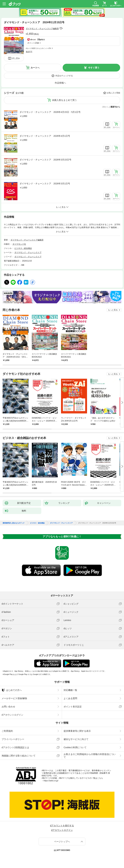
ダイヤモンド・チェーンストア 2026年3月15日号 (45, 160)
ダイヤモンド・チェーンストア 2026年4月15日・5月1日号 (50, 112)
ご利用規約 (7, 731)
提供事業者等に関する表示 (77, 731)
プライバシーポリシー (13, 739)
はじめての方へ (12, 690)
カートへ (35, 68)
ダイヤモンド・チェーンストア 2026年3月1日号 (45, 184)
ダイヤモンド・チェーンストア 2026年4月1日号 (45, 136)
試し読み (16, 58)
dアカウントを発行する (62, 826)
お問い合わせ (8, 707)
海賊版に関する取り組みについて (19, 756)
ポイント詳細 (33, 43)
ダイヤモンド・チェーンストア (28, 252)
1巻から (106, 107)
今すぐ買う (94, 68)
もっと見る (113, 310)
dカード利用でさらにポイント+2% (38, 48)
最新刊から (115, 107)
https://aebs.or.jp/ (51, 781)
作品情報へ (60, 83)
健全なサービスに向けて (76, 739)
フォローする (61, 28)
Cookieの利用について (75, 747)
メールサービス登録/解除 (14, 698)
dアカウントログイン (12, 715)
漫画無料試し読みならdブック (14, 523)
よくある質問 (70, 698)
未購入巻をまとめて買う (64, 100)
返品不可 (29, 52)
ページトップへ (62, 842)
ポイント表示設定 (73, 707)
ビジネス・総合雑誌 (23, 248)
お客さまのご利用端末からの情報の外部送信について (90, 756)
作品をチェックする (64, 76)
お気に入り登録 (113, 93)
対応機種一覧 (70, 690)
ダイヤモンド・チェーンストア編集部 (42, 29)
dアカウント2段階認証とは (15, 747)
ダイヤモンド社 (19, 244)
